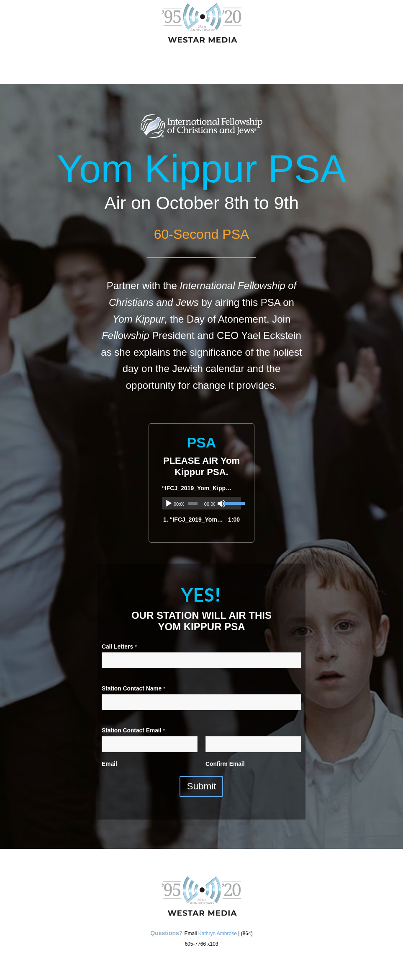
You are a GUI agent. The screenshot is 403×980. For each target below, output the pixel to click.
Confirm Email (225, 764)
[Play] (169, 504)
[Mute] (221, 504)
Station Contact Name (133, 689)
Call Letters (119, 647)
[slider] (193, 503)
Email (109, 764)
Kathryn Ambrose (218, 933)
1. (193, 520)
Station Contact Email (133, 730)
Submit (201, 786)
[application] (201, 503)
